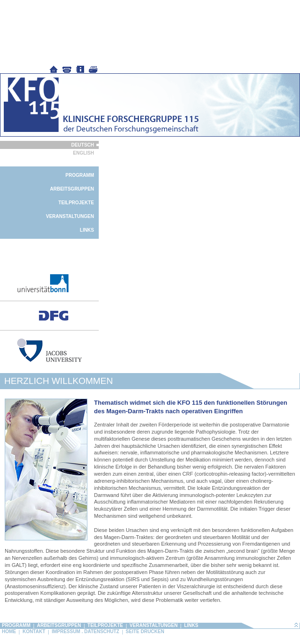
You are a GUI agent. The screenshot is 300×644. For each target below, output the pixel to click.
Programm (80, 175)
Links (87, 230)
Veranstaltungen (70, 216)
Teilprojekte (76, 203)
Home (9, 631)
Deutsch (83, 145)
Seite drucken (145, 631)
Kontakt (34, 631)
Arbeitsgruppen (72, 189)
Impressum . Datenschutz (85, 631)
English (84, 153)
